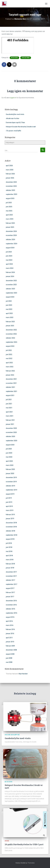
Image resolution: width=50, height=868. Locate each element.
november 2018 (11, 527)
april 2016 (9, 621)
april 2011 (9, 638)
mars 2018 (10, 560)
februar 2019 (10, 515)
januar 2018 (10, 568)
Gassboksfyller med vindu (15, 114)
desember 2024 (11, 231)
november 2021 (11, 383)
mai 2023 (9, 309)
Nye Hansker (23, 674)
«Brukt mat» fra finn (12, 118)
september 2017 (11, 584)
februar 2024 (10, 272)
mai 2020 (9, 457)
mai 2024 (9, 260)
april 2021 (9, 412)
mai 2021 (9, 408)
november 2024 (11, 235)
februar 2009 (10, 646)
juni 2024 (9, 256)
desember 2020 (11, 428)
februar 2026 (10, 174)
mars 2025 (10, 219)
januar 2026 (10, 178)
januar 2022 (10, 375)
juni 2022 (9, 354)
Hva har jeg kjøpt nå (12, 735)
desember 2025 (11, 182)
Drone (7, 841)
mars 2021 (10, 416)
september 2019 (11, 490)
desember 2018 (11, 523)
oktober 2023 (10, 289)
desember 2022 (11, 330)
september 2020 (11, 441)
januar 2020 (10, 473)
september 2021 (11, 391)
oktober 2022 (10, 338)
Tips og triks (26, 58)
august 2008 (10, 654)
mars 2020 (10, 465)
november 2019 (11, 482)
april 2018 (9, 556)
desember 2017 (11, 572)
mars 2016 (10, 625)
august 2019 (10, 494)
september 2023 (11, 293)
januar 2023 (10, 326)
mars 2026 (10, 170)
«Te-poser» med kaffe (13, 131)
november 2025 (11, 186)
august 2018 (10, 539)
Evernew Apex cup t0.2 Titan (15, 123)
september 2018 (11, 535)
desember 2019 (11, 477)
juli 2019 (9, 498)
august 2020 (10, 445)
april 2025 (9, 215)
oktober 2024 (10, 239)
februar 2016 (10, 629)
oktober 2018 (10, 531)
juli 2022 (9, 350)
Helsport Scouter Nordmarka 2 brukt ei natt (21, 127)
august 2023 (10, 297)
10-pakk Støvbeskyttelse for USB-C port (24, 844)
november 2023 (11, 285)
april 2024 (9, 264)
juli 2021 (9, 400)
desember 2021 (11, 379)
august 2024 (10, 248)
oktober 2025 (10, 190)
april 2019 (9, 506)
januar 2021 (10, 424)
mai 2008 (9, 662)
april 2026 (9, 166)
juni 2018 (9, 547)
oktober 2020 (10, 436)
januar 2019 (10, 519)
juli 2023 (9, 301)
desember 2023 (11, 281)
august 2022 (10, 346)
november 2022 (11, 334)
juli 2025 (9, 203)
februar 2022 (10, 371)
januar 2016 (10, 634)
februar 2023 (10, 322)
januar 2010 (10, 642)
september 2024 (11, 244)
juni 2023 (9, 305)
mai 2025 (9, 211)
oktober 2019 (10, 486)
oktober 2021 (10, 387)
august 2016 (10, 617)
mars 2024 (10, 268)
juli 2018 (9, 543)
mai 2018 (9, 551)
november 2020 (11, 432)
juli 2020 (9, 449)
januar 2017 (10, 597)
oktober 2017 (10, 580)
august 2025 (10, 198)
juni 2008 (9, 658)
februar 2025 (10, 223)
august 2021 (10, 395)
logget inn (13, 98)
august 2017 (10, 588)
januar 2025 (10, 227)
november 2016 (11, 605)
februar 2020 (10, 469)
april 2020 (9, 461)
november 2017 (11, 576)
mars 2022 (10, 367)
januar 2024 (10, 276)
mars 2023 (10, 317)
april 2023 (9, 313)
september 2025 (11, 194)
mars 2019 (10, 510)
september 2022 (11, 342)
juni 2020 (9, 453)
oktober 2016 (10, 609)
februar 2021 (10, 420)
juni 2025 (9, 207)
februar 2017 (10, 592)
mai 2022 (9, 358)
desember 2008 (11, 650)
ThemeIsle (31, 863)
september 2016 (11, 613)
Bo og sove (14, 58)
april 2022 (9, 363)
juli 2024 (9, 252)
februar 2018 (10, 564)
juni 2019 (9, 502)
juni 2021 (9, 404)
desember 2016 (11, 601)
